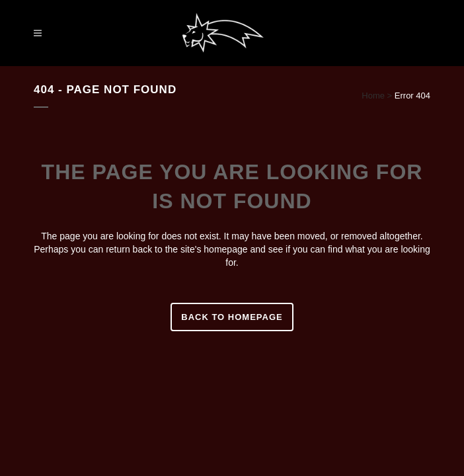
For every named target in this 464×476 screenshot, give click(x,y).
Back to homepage (232, 317)
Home (373, 96)
